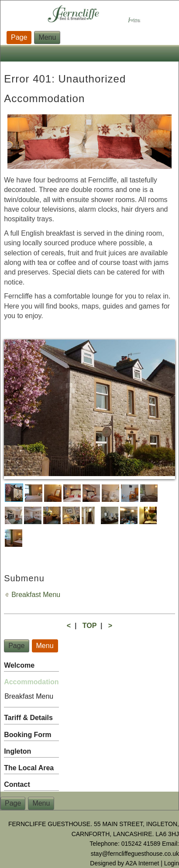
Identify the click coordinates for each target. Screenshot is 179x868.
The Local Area (29, 768)
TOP (89, 626)
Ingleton (17, 751)
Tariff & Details (28, 718)
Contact (17, 784)
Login (172, 863)
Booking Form (28, 735)
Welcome (19, 665)
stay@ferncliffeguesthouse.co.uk (135, 854)
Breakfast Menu (36, 595)
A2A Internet (142, 863)
